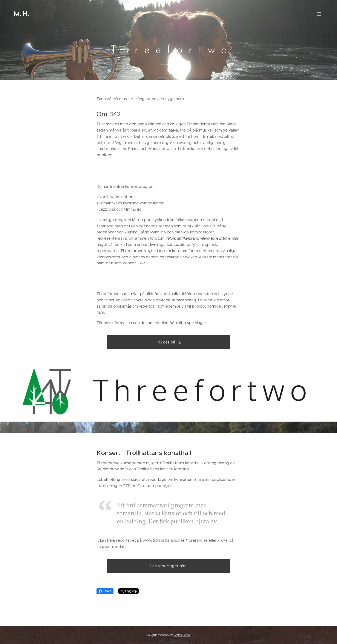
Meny (319, 14)
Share (105, 591)
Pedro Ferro (182, 635)
